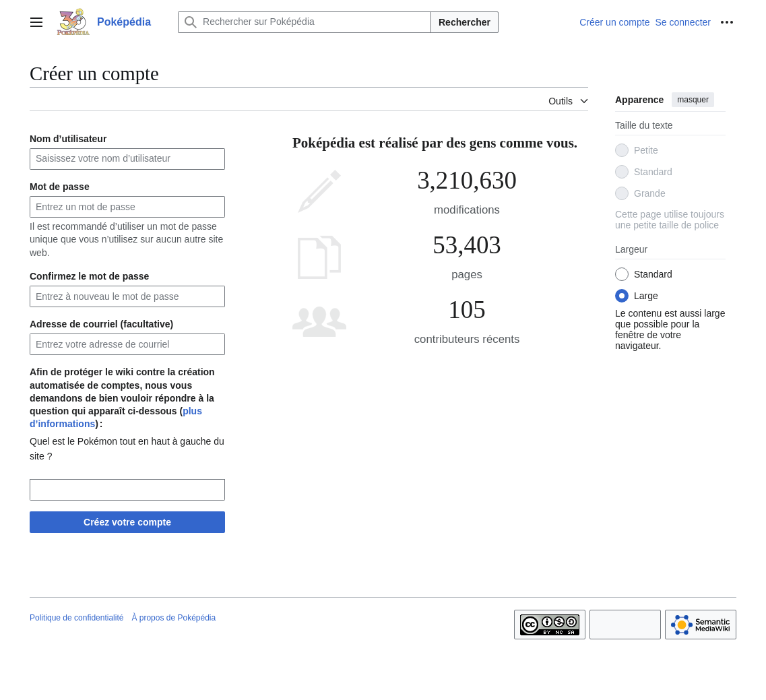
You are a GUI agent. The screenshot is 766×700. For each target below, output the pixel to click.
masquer (693, 100)
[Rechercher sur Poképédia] (305, 22)
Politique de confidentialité (76, 618)
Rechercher (465, 22)
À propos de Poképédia (173, 618)
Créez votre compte (127, 522)
